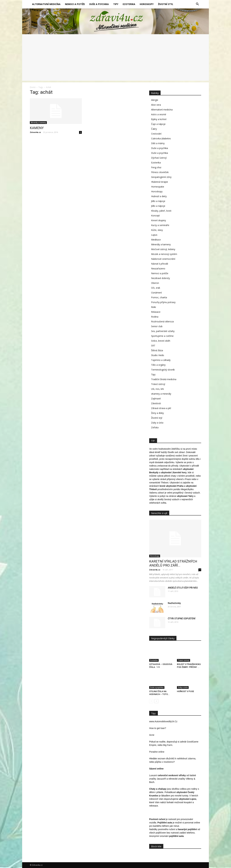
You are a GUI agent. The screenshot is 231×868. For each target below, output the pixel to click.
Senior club (157, 326)
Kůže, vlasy (157, 230)
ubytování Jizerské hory (174, 472)
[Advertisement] (116, 58)
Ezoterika (129, 4)
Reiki (154, 307)
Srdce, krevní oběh (161, 341)
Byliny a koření (159, 119)
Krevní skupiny (158, 220)
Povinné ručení (157, 819)
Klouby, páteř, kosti (161, 211)
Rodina (155, 317)
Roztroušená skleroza (162, 321)
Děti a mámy (158, 143)
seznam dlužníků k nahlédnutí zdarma (176, 759)
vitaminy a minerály (161, 394)
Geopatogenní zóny (161, 177)
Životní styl (166, 4)
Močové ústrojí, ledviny (163, 249)
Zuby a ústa (157, 423)
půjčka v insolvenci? (165, 762)
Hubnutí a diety (159, 196)
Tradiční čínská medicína (164, 379)
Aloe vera (156, 105)
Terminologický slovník (163, 370)
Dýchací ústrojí (159, 158)
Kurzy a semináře (160, 225)
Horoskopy (147, 4)
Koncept (155, 216)
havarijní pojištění (187, 829)
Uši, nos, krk (157, 389)
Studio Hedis (158, 355)
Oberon (155, 283)
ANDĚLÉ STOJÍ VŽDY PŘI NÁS (183, 588)
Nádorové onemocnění (163, 259)
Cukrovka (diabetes (161, 138)
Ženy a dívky (157, 413)
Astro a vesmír (159, 114)
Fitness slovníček (160, 172)
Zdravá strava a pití (161, 408)
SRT (153, 346)
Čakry (154, 129)
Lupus (154, 235)
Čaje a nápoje (158, 124)
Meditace (156, 240)
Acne (152, 735)
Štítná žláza (157, 350)
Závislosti (156, 403)
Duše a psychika (99, 4)
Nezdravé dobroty (160, 278)
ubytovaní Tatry (185, 496)
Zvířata (155, 427)
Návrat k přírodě (160, 264)
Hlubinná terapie (160, 182)
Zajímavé (156, 399)
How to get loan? (158, 728)
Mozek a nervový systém (164, 254)
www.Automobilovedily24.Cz (163, 721)
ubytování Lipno (188, 799)
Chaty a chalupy (158, 789)
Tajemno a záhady (161, 360)
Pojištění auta (165, 823)
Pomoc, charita (159, 297)
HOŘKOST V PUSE (185, 691)
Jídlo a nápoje (158, 201)
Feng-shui (156, 167)
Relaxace (156, 312)
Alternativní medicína (46, 4)
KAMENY (37, 128)
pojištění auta (176, 836)
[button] (197, 4)
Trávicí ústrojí (158, 384)
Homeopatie (158, 187)
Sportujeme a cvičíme (162, 336)
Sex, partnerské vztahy (163, 331)
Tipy (116, 4)
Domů (33, 87)
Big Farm (168, 745)
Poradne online (157, 752)
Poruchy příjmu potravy (163, 302)
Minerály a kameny (38, 122)
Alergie (155, 100)
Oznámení (156, 293)
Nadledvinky (174, 603)
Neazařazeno (158, 268)
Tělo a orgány (158, 365)
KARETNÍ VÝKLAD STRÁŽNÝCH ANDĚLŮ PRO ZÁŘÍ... (173, 563)
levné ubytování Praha (172, 486)
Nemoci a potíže (75, 4)
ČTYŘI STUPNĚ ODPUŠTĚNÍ (182, 619)
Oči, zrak (156, 288)
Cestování (156, 134)
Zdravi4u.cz (35, 132)
